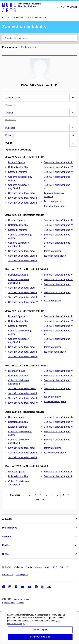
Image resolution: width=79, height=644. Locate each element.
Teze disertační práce (55, 206)
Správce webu (9, 603)
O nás (5, 554)
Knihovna (19, 567)
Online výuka (22, 574)
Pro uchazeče (10, 528)
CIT (61, 567)
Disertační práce (17, 162)
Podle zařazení (10, 47)
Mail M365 (7, 567)
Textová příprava (52, 201)
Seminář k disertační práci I (22, 193)
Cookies (20, 603)
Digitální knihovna (34, 567)
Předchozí (13, 495)
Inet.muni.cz (8, 574)
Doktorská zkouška (18, 167)
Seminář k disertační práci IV (59, 162)
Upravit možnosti (16, 630)
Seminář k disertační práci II (22, 198)
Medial (48, 567)
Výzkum (6, 537)
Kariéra (6, 545)
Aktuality (7, 519)
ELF (55, 567)
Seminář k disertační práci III (23, 203)
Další (40, 499)
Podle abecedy (29, 47)
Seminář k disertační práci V (58, 167)
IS (67, 567)
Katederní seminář (18, 172)
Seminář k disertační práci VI (59, 172)
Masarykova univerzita (19, 599)
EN (63, 7)
